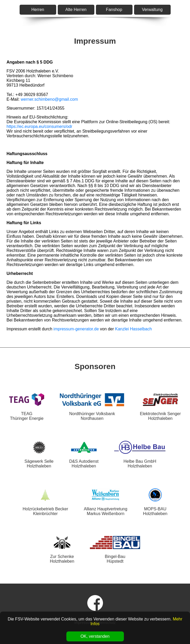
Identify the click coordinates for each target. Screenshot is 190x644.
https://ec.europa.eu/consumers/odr (39, 126)
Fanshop (114, 10)
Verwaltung (152, 10)
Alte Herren (76, 10)
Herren (38, 10)
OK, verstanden (95, 636)
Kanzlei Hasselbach (133, 329)
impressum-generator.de (76, 329)
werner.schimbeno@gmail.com (49, 99)
